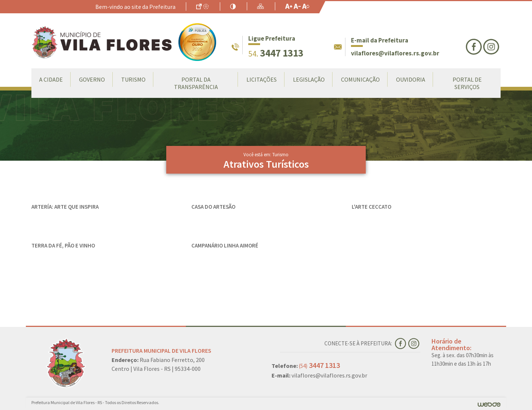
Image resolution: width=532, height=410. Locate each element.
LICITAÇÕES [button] (262, 79)
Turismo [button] (133, 79)
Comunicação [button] (360, 79)
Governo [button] (92, 79)
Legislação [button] (309, 79)
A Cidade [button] (51, 79)
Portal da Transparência (196, 83)
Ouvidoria (411, 79)
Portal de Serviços (467, 83)
